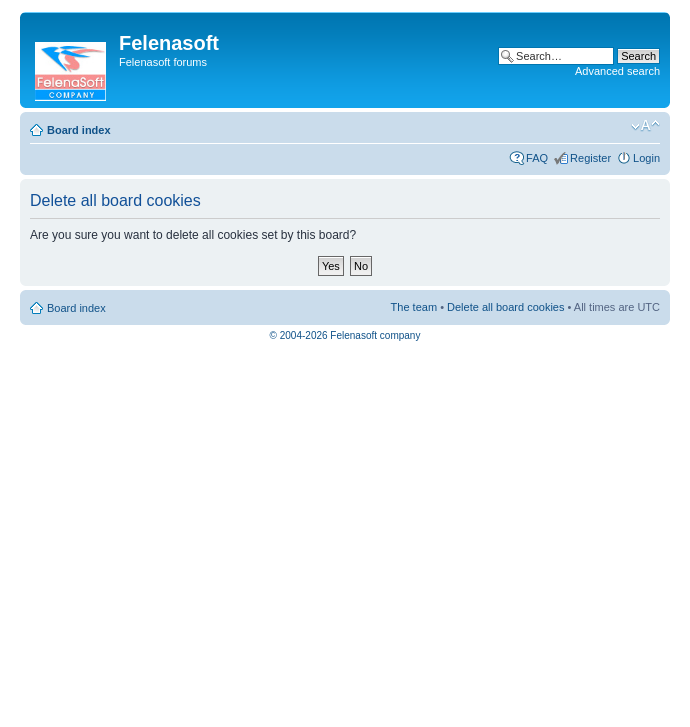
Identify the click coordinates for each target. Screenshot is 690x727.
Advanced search (617, 71)
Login (646, 158)
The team (414, 307)
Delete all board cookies (505, 307)
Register (590, 158)
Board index (79, 130)
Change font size (645, 126)
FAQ (537, 158)
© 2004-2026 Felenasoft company (345, 335)
